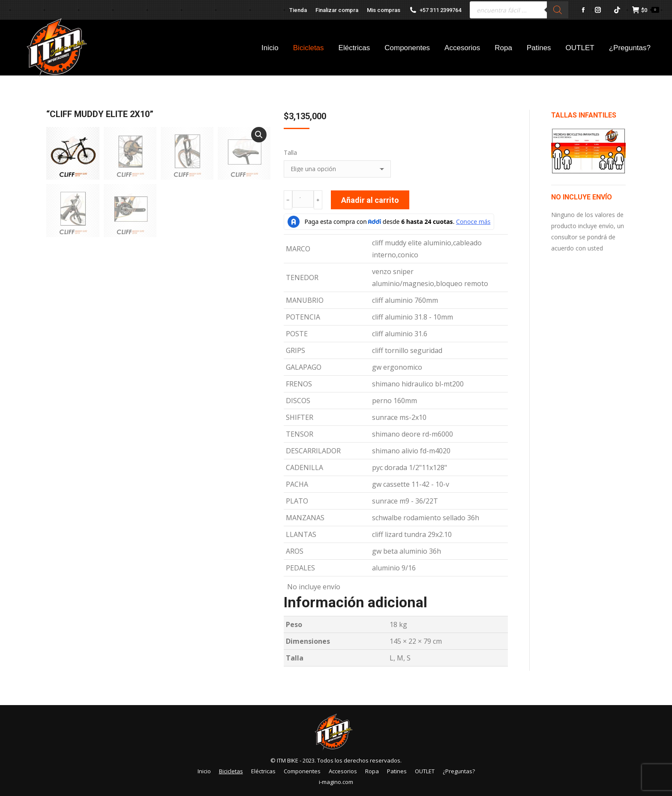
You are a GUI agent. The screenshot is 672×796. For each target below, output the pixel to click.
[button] (259, 135)
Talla (290, 152)
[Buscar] (558, 10)
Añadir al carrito (370, 200)
